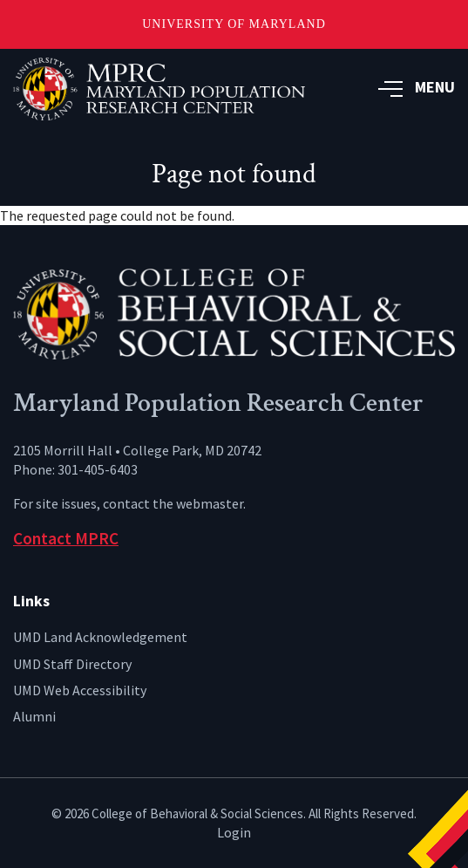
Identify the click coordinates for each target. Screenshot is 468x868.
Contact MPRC (66, 538)
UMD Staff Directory (72, 664)
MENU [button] (417, 87)
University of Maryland (234, 24)
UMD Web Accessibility (80, 690)
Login (234, 832)
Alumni (34, 716)
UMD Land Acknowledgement (100, 637)
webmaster (210, 503)
